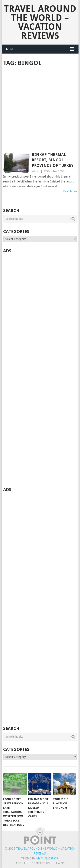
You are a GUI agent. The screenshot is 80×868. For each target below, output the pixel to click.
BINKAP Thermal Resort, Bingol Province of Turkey (53, 160)
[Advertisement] (40, 110)
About (20, 863)
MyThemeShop (47, 858)
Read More (70, 191)
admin (36, 171)
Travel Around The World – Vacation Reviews (40, 22)
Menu (10, 49)
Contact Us (41, 863)
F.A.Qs (60, 863)
